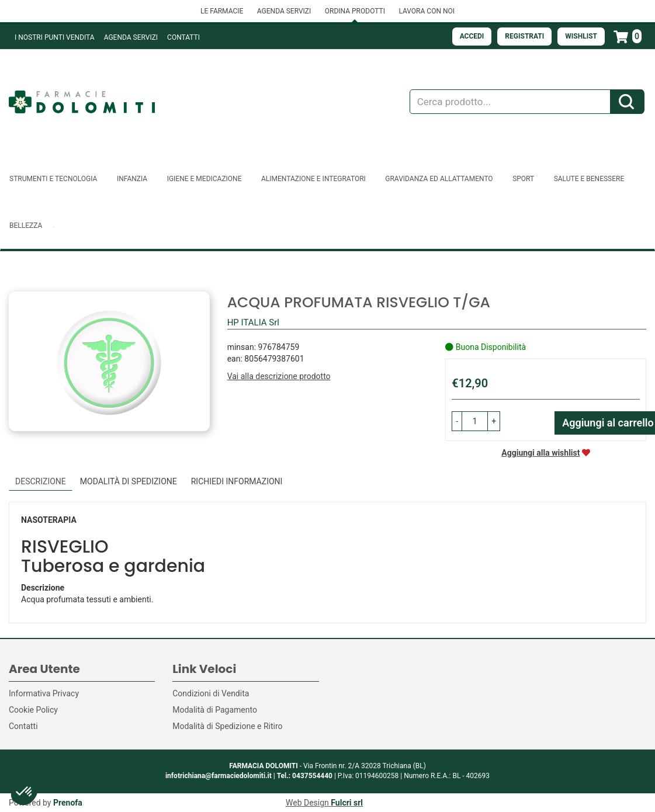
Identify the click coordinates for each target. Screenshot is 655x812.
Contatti (183, 37)
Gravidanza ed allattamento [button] (439, 179)
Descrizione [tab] (41, 481)
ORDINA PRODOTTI (355, 11)
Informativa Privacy (44, 693)
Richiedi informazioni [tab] (237, 481)
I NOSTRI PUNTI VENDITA (55, 37)
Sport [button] (523, 179)
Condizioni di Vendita (211, 693)
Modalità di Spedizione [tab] (129, 481)
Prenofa (68, 803)
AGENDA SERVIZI (284, 11)
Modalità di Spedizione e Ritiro (227, 726)
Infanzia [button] (132, 179)
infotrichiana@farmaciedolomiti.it (219, 776)
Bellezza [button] (26, 225)
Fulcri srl (347, 803)
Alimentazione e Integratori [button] (313, 179)
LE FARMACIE (222, 11)
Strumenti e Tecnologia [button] (53, 179)
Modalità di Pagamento (215, 710)
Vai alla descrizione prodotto (279, 376)
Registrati (524, 36)
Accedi (472, 36)
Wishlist (581, 36)
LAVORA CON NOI (427, 11)
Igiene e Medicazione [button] (205, 179)
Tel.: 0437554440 (305, 776)
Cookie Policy (33, 710)
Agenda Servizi (131, 37)
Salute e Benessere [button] (589, 179)
